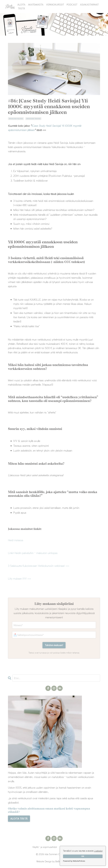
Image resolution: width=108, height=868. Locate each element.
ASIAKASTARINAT (89, 5)
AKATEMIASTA (36, 5)
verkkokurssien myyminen (16, 119)
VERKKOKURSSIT (55, 5)
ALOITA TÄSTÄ (21, 6)
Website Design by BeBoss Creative (54, 861)
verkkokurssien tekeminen (33, 119)
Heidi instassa (16, 540)
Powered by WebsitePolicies (74, 861)
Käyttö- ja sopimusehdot (45, 847)
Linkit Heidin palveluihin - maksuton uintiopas (33, 553)
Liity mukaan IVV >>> (20, 578)
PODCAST (72, 5)
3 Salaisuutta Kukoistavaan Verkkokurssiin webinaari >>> (39, 566)
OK (83, 856)
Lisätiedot (98, 851)
